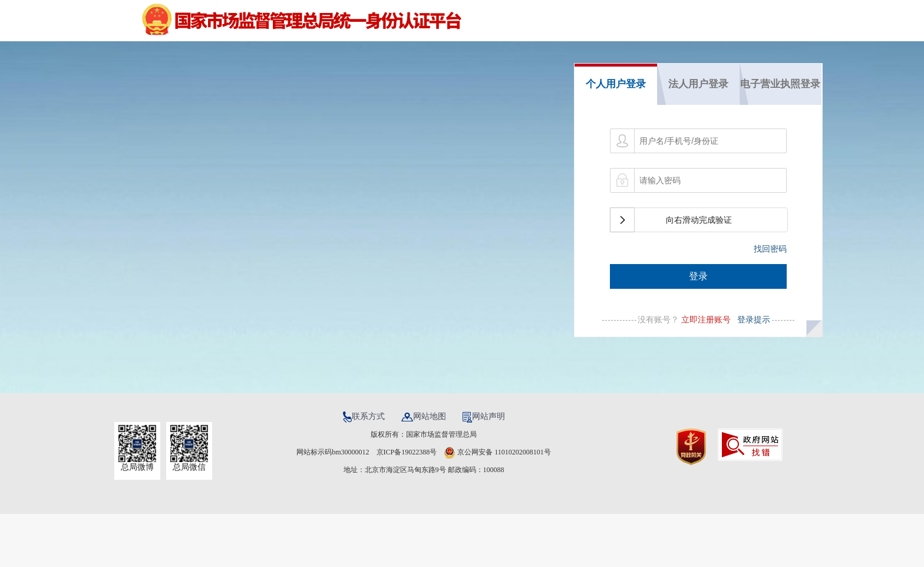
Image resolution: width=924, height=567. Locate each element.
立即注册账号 (706, 319)
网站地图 (425, 416)
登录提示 (752, 319)
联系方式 (365, 416)
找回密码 (770, 249)
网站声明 (484, 416)
